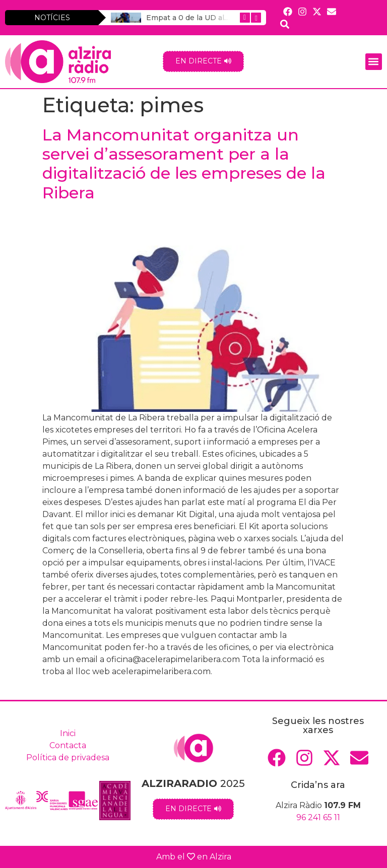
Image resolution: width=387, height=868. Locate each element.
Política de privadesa (68, 757)
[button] (374, 62)
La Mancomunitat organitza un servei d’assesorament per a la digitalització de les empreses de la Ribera (184, 164)
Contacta (68, 745)
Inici (68, 733)
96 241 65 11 (318, 817)
